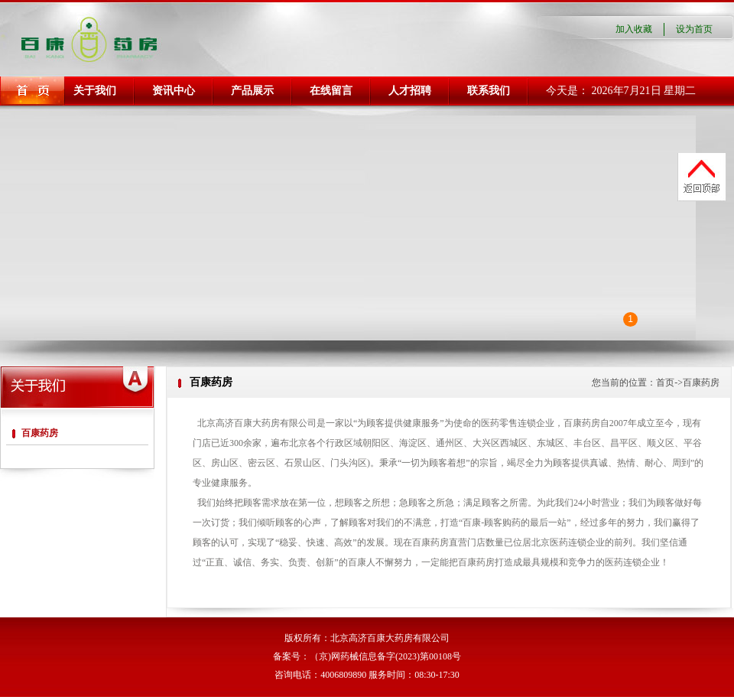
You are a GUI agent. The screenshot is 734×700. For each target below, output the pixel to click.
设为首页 (694, 29)
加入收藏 (634, 29)
